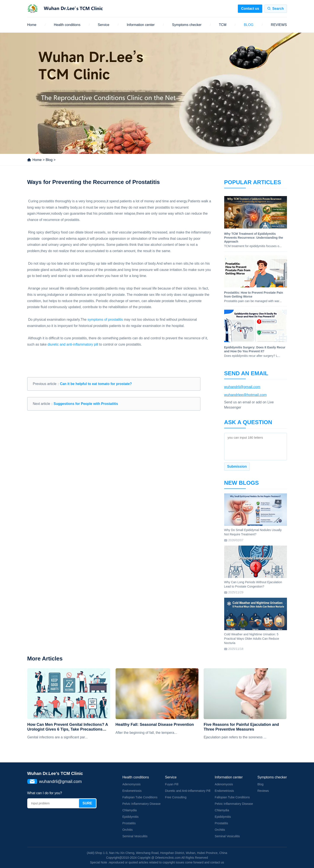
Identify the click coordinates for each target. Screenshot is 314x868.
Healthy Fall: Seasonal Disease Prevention (155, 725)
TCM (223, 25)
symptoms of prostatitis (105, 320)
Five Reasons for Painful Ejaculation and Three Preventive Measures (241, 727)
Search (278, 9)
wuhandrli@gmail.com (242, 387)
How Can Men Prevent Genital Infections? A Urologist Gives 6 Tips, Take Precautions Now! (68, 727)
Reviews (263, 791)
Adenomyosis (132, 784)
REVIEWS (279, 25)
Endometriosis (132, 791)
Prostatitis (129, 823)
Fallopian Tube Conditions (140, 797)
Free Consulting (176, 797)
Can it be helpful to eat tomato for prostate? (96, 384)
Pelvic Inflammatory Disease (142, 804)
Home (32, 25)
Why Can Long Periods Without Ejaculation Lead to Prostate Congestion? (253, 584)
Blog (49, 160)
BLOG (249, 25)
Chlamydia (130, 810)
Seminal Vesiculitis (135, 836)
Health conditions (67, 25)
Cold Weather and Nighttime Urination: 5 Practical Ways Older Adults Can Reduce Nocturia (252, 639)
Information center (141, 25)
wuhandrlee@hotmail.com (246, 395)
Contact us (250, 9)
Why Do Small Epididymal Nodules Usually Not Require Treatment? (253, 532)
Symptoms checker (187, 25)
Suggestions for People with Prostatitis (86, 404)
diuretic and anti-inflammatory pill (73, 344)
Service (104, 25)
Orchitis (128, 830)
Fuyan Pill (172, 784)
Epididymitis (131, 817)
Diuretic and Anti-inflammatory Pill (188, 791)
